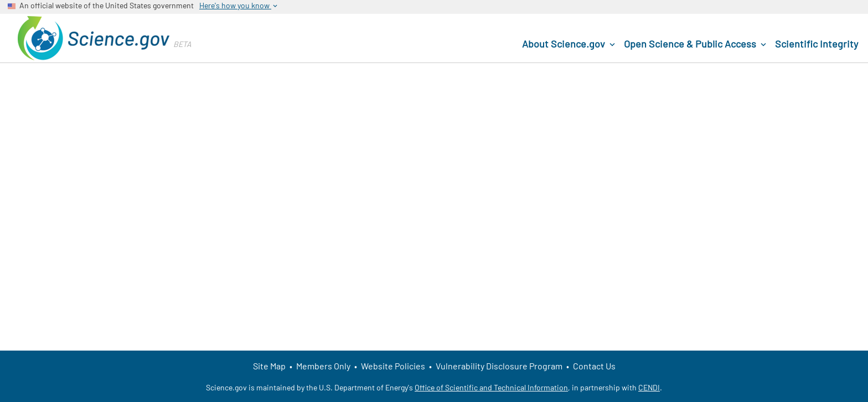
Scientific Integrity (817, 44)
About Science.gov (570, 44)
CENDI (649, 387)
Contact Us (594, 366)
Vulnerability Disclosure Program (499, 366)
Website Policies (393, 366)
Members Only (323, 366)
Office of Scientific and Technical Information (491, 387)
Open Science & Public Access (696, 44)
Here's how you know (239, 6)
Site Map (269, 366)
